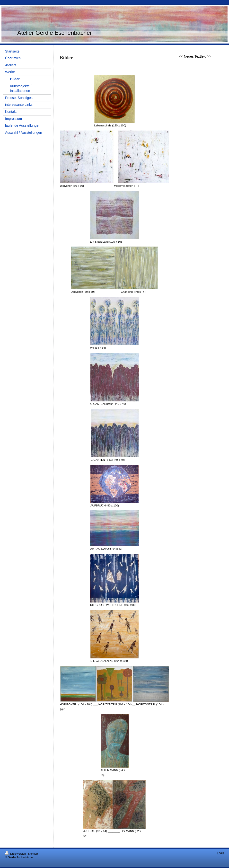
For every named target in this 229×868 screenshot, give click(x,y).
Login (221, 853)
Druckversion (16, 854)
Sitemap (33, 854)
